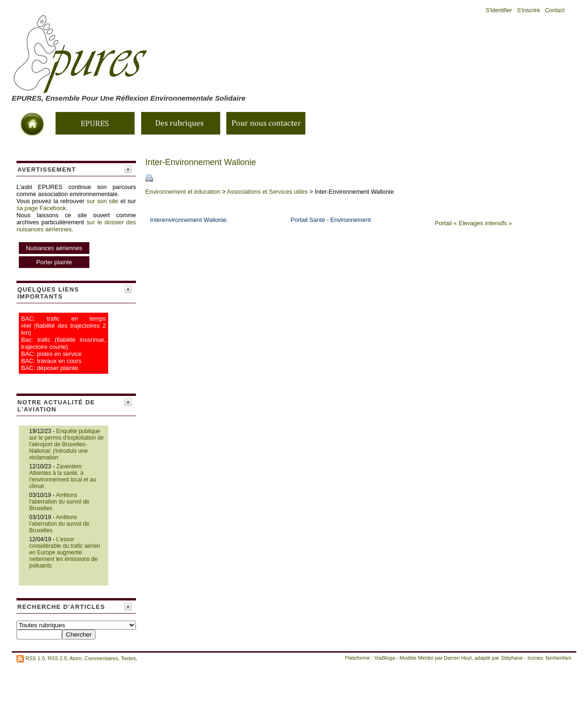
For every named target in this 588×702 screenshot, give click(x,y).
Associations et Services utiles (267, 192)
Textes (128, 658)
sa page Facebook (41, 208)
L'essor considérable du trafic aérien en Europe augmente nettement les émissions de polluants (65, 552)
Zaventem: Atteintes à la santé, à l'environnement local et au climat (63, 476)
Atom (76, 658)
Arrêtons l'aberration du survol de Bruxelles (59, 502)
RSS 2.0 (57, 658)
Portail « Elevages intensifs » (473, 223)
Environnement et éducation (183, 192)
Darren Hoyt (458, 658)
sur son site (102, 201)
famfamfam (559, 658)
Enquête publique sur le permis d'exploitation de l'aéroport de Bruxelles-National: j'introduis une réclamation (66, 444)
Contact (555, 10)
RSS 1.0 (35, 658)
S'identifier (499, 10)
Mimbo (425, 658)
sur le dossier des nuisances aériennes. (76, 245)
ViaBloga (385, 658)
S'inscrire (528, 10)
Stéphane (512, 658)
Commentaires (101, 658)
